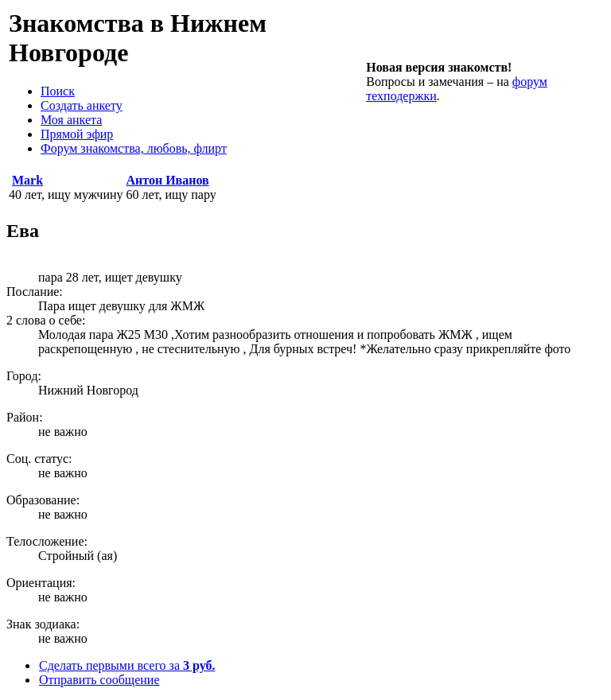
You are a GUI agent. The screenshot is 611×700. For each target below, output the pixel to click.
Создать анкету (82, 105)
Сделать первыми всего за (127, 665)
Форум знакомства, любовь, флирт (134, 148)
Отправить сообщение (99, 680)
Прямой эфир (77, 134)
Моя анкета (71, 120)
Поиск (58, 91)
